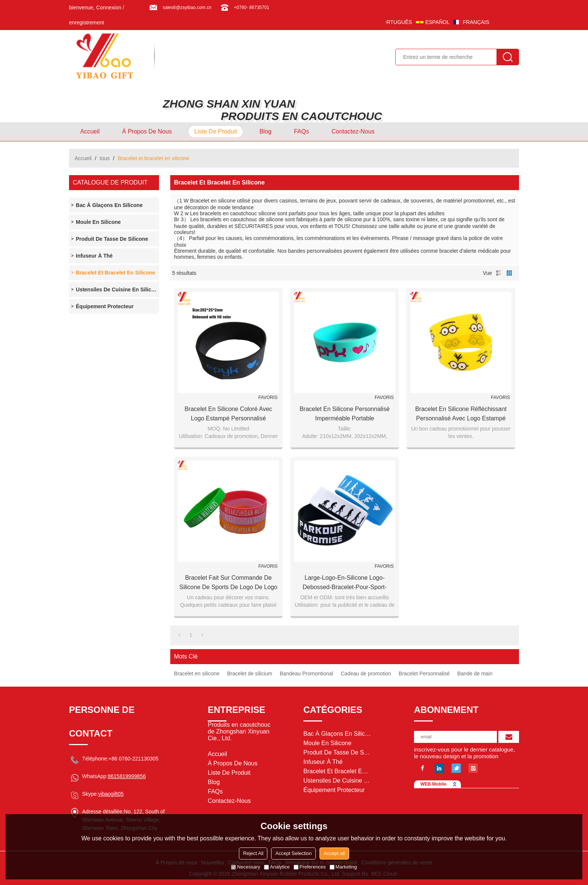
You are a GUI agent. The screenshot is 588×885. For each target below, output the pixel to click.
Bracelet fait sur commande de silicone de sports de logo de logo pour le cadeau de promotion (228, 583)
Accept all (334, 853)
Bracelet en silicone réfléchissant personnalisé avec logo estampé (461, 414)
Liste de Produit (216, 131)
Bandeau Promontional (306, 673)
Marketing (343, 867)
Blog (265, 131)
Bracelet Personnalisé (424, 673)
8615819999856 (127, 776)
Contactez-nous (353, 131)
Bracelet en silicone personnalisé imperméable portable (345, 414)
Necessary (245, 867)
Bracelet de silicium (250, 673)
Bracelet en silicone (197, 673)
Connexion (109, 7)
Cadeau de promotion (366, 673)
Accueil (90, 131)
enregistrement (86, 22)
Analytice (277, 867)
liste (499, 273)
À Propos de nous (147, 131)
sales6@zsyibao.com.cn (187, 7)
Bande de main (475, 673)
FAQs (301, 131)
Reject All (253, 853)
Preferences (310, 867)
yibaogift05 (111, 794)
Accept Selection (293, 853)
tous (105, 158)
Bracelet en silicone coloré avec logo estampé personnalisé (228, 414)
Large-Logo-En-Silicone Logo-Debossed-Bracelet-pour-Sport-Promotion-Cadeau (345, 583)
